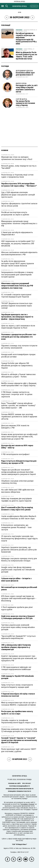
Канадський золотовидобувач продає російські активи (18, 356)
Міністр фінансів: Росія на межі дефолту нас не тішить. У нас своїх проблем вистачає (26, 56)
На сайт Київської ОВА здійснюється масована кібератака (18, 491)
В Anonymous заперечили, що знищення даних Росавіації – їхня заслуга (16, 527)
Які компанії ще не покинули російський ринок (19, 588)
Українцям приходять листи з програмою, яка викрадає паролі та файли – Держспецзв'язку (17, 317)
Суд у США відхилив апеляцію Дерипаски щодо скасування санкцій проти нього (18, 195)
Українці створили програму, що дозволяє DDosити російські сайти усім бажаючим (19, 550)
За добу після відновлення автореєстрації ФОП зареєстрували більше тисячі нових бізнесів (18, 263)
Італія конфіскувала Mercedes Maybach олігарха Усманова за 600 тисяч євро (19, 517)
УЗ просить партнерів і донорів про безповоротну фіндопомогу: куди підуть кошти (19, 538)
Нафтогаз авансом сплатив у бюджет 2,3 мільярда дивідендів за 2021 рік (18, 617)
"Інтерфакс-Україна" (27, 804)
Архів (20, 12)
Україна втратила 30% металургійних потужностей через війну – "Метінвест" (19, 185)
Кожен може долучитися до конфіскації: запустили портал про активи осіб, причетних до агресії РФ (19, 437)
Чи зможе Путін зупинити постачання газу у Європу (25, 103)
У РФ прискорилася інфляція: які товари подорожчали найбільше (16, 668)
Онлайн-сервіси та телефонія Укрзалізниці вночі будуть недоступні (18, 721)
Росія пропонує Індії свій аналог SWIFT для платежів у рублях (19, 750)
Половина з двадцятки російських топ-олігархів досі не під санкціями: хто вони (19, 337)
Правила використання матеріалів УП (20, 789)
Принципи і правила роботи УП (19, 791)
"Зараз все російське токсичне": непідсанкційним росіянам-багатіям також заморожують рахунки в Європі (19, 472)
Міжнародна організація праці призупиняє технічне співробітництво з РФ (19, 224)
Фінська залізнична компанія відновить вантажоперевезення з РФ (19, 254)
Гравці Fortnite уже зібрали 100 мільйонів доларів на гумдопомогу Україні (17, 366)
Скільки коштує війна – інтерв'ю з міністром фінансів (16, 580)
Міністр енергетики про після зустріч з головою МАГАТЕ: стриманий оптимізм (19, 704)
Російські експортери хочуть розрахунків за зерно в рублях (15, 214)
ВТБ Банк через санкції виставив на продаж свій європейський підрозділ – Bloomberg (19, 598)
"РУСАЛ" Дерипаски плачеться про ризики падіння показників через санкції (17, 306)
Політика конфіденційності (20, 786)
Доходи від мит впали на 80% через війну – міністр (17, 447)
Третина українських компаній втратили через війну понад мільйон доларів (18, 627)
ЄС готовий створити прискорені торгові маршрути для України (16, 296)
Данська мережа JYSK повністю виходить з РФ (15, 427)
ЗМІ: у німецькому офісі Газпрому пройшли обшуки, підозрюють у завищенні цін (16, 647)
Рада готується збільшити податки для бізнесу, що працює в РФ (19, 462)
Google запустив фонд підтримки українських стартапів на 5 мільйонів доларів (18, 570)
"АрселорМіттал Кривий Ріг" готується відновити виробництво (18, 637)
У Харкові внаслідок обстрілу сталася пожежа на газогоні (18, 695)
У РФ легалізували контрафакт (15, 454)
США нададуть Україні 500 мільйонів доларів (17, 677)
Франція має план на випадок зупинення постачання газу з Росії (17, 158)
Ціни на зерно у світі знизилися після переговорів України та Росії (18, 327)
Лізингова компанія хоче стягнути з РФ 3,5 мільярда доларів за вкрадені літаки (19, 730)
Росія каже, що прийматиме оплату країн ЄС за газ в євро (17, 713)
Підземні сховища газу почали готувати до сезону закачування (19, 347)
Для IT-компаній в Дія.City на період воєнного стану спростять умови (17, 509)
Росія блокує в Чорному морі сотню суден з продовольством (17, 176)
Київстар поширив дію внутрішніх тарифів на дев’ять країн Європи (17, 500)
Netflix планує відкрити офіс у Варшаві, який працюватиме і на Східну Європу (19, 384)
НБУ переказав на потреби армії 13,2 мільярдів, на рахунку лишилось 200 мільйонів (18, 243)
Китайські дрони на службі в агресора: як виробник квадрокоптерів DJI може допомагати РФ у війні (26, 38)
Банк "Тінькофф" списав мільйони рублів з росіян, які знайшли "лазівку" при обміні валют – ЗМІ (18, 406)
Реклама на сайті (14, 783)
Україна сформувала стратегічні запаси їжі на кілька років (19, 205)
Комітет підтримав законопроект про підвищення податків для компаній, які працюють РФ (19, 658)
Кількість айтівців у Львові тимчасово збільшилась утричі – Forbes (18, 376)
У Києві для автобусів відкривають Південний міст (17, 234)
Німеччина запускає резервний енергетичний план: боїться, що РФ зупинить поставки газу (17, 286)
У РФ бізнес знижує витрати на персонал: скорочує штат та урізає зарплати (17, 394)
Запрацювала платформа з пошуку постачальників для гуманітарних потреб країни (17, 275)
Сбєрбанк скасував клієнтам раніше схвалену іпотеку (17, 482)
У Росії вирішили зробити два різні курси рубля (17, 608)
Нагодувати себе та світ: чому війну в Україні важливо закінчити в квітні (27, 88)
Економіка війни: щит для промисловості (25, 74)
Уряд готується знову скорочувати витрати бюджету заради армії (17, 686)
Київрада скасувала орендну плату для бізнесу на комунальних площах (19, 560)
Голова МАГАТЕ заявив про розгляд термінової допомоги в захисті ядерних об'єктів (19, 417)
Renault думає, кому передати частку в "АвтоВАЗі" (19, 167)
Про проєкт (27, 783)
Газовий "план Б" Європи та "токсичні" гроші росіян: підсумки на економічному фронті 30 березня (19, 740)
